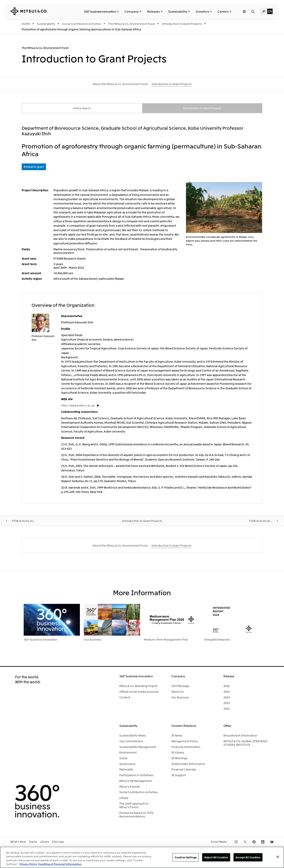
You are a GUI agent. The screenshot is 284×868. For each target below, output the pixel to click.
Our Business (93, 640)
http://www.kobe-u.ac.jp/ (78, 406)
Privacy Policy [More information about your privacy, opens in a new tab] (28, 864)
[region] (142, 857)
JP (264, 11)
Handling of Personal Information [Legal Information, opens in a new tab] (60, 864)
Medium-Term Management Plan (166, 640)
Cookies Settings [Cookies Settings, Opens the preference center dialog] (186, 857)
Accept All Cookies (248, 857)
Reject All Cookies (216, 857)
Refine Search (82, 108)
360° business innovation (40, 640)
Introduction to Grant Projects (202, 108)
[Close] (278, 857)
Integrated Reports (217, 640)
